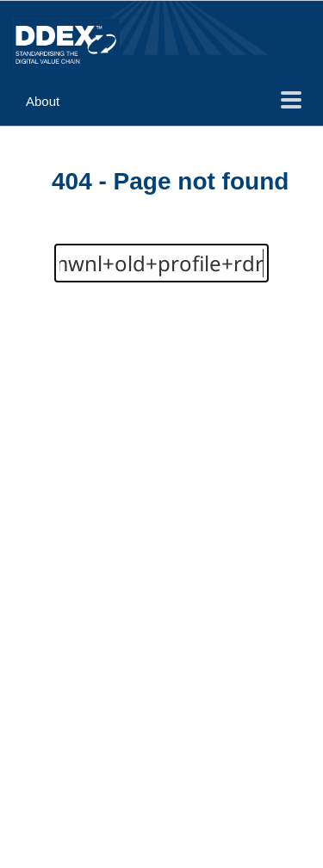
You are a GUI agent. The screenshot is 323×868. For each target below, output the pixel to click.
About (43, 101)
